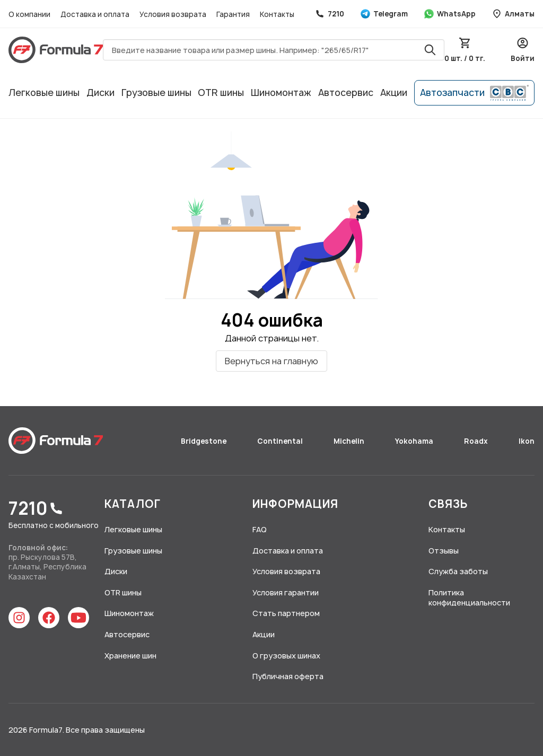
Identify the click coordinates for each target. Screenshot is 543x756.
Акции (394, 93)
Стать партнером (286, 613)
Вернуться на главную (271, 361)
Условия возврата (174, 14)
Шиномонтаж (281, 93)
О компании (30, 14)
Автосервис (346, 93)
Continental (281, 441)
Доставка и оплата (96, 14)
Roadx (477, 441)
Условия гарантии (286, 592)
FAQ (260, 529)
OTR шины (221, 93)
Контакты (277, 14)
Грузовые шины (156, 93)
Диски (100, 93)
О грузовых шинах (286, 656)
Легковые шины (44, 93)
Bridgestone (204, 441)
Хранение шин (130, 656)
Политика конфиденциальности (469, 598)
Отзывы (444, 551)
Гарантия (234, 14)
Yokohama (415, 441)
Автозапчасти (474, 93)
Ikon (527, 441)
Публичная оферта (288, 676)
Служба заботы (458, 571)
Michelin (350, 441)
